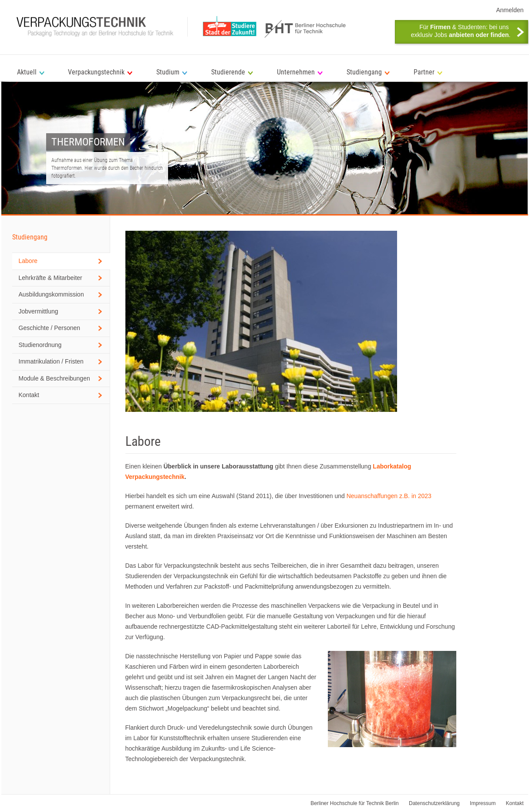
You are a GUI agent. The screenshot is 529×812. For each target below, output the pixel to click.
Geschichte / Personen (50, 328)
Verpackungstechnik (96, 72)
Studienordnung (40, 345)
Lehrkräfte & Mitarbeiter (51, 278)
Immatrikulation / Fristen (51, 361)
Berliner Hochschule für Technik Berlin (355, 803)
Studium (168, 72)
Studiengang (364, 72)
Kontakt (29, 395)
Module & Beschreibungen (54, 378)
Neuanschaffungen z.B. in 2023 (389, 496)
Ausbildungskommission (51, 294)
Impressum (483, 803)
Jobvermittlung (39, 311)
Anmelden (510, 10)
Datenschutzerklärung (434, 803)
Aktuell (27, 72)
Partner (424, 72)
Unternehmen (296, 72)
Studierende (228, 72)
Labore (28, 261)
